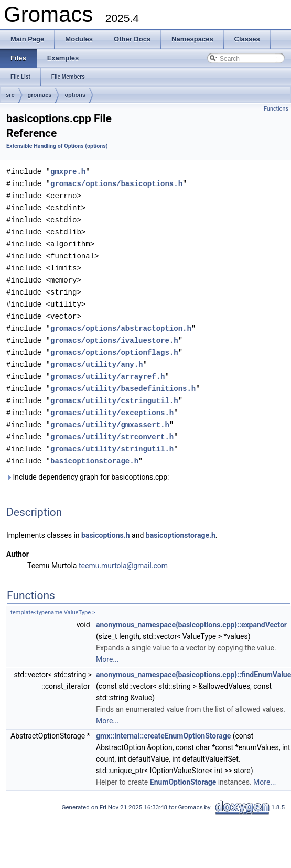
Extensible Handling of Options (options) (57, 146)
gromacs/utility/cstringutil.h (114, 390)
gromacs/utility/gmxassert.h (110, 413)
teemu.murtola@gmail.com (123, 552)
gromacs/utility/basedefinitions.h (123, 379)
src (10, 95)
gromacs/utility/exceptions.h (112, 402)
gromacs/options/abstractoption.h (121, 321)
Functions (276, 109)
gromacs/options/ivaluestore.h (114, 333)
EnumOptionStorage (183, 769)
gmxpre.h (68, 171)
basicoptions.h (106, 522)
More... (107, 646)
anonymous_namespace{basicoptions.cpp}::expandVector (191, 612)
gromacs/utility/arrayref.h (107, 367)
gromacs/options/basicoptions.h (116, 183)
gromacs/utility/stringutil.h (112, 436)
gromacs (40, 95)
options (75, 95)
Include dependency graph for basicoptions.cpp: (88, 464)
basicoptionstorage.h (94, 448)
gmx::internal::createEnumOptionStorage (163, 723)
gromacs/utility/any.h (96, 356)
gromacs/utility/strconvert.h (112, 425)
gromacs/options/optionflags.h (114, 344)
